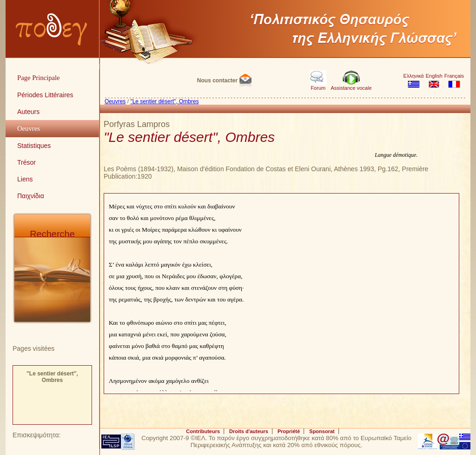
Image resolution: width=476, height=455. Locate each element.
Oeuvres (115, 101)
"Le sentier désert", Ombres (52, 377)
